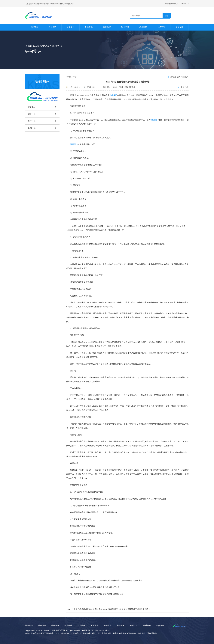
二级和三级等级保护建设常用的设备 (87, 609)
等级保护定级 (130, 87)
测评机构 (143, 27)
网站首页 (34, 27)
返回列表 (185, 87)
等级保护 (113, 95)
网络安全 (122, 87)
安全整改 (179, 27)
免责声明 (160, 626)
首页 (179, 77)
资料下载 (134, 626)
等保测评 (71, 27)
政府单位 (44, 107)
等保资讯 (89, 27)
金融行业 (44, 128)
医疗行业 (44, 121)
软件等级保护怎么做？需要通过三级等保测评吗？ (129, 609)
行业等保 (125, 27)
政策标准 (107, 27)
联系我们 (147, 626)
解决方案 (161, 27)
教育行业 (44, 114)
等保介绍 (52, 27)
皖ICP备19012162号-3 (101, 630)
